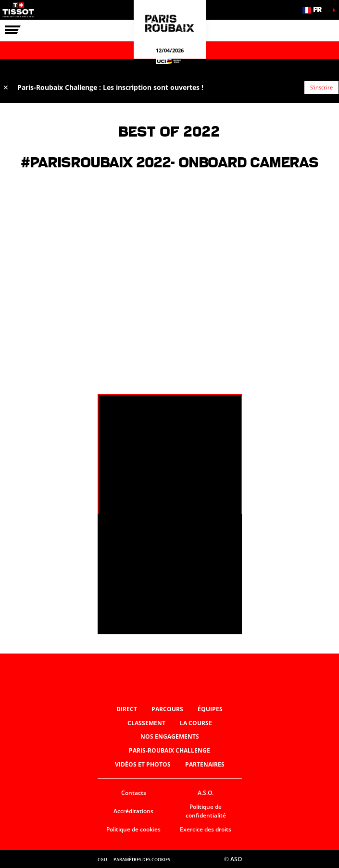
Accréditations (133, 811)
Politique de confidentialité (206, 811)
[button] (315, 10)
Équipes (210, 709)
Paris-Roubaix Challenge (169, 750)
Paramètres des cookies (142, 860)
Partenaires (205, 764)
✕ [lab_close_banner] (6, 87)
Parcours (167, 709)
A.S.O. (206, 793)
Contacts (134, 793)
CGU (102, 860)
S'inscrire (321, 87)
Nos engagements (170, 736)
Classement (146, 723)
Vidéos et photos (143, 764)
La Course (196, 723)
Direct (127, 709)
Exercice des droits (206, 829)
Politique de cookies (133, 829)
